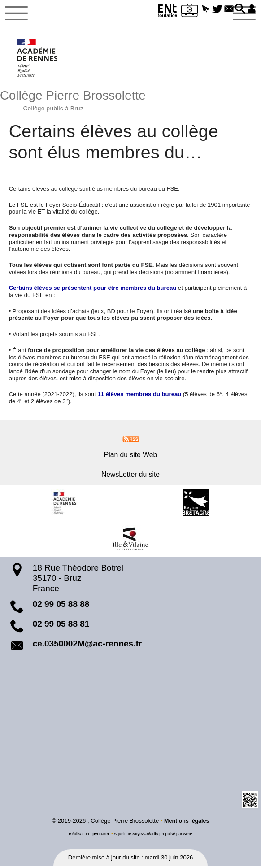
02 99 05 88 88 (61, 606)
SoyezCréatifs (146, 836)
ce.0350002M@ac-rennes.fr (87, 645)
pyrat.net (100, 836)
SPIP (189, 836)
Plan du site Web (130, 456)
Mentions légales (187, 822)
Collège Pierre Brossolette (130, 100)
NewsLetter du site (130, 476)
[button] (199, 9)
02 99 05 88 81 (61, 626)
